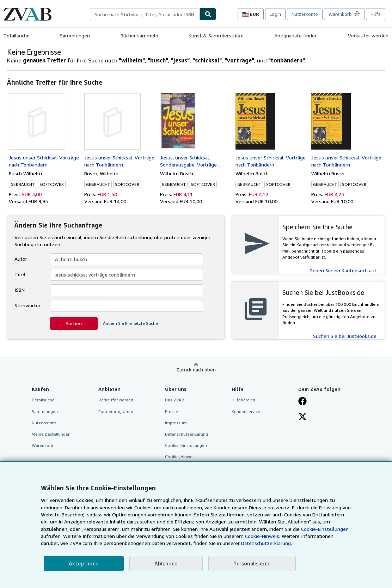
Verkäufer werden (368, 35)
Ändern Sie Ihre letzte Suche (130, 323)
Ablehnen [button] (166, 563)
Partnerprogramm (116, 411)
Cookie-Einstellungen (325, 529)
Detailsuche (17, 35)
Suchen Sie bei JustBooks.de (345, 336)
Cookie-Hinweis (180, 457)
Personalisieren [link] (252, 563)
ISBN (20, 290)
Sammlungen (75, 35)
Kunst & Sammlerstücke (216, 35)
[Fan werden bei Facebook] (302, 402)
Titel (20, 274)
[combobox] (145, 14)
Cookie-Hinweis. (263, 536)
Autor (21, 259)
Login (275, 14)
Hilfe (376, 14)
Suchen (74, 323)
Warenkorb (42, 445)
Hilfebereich (243, 400)
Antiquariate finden (296, 35)
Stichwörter (27, 305)
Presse (171, 411)
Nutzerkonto (305, 14)
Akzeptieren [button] (84, 563)
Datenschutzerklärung (186, 434)
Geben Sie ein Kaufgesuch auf (343, 270)
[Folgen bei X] (302, 417)
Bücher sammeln (139, 35)
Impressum (176, 423)
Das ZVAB (175, 400)
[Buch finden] (208, 14)
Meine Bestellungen (51, 434)
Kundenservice (246, 411)
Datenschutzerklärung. (267, 543)
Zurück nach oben (196, 369)
